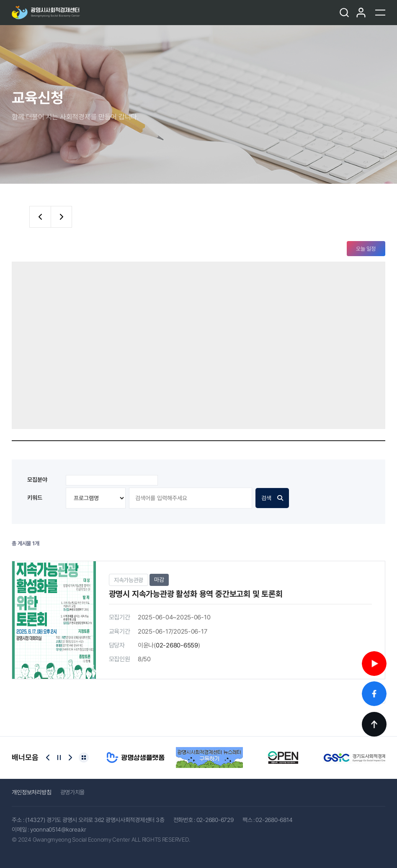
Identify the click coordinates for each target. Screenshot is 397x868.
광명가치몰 (73, 792)
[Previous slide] (48, 758)
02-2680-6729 (215, 820)
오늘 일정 (366, 249)
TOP (374, 724)
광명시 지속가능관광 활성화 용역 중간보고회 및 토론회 (196, 594)
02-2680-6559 (177, 645)
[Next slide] (70, 758)
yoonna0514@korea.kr (58, 829)
